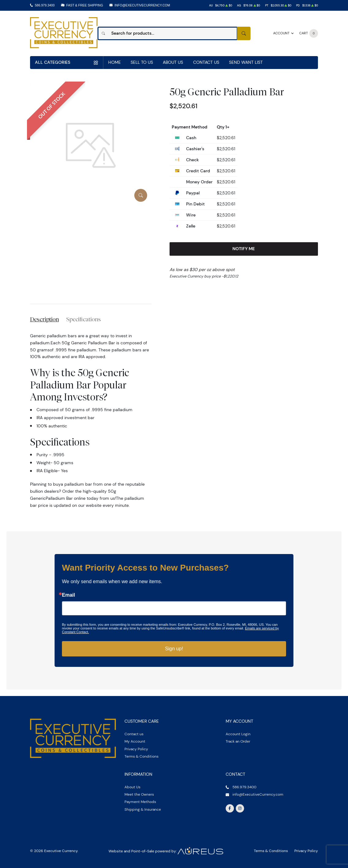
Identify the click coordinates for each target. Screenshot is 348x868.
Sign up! (174, 649)
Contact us (134, 734)
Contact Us (206, 62)
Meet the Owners (139, 794)
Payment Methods (140, 802)
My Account (135, 741)
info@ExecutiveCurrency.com (142, 5)
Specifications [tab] (84, 319)
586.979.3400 (45, 5)
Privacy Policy (136, 749)
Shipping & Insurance (143, 809)
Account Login (238, 734)
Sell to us (142, 62)
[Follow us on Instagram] (240, 809)
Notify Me (244, 249)
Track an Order (238, 741)
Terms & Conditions (141, 756)
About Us (173, 62)
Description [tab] (44, 319)
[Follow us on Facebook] (230, 809)
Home (115, 62)
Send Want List (246, 62)
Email (69, 595)
